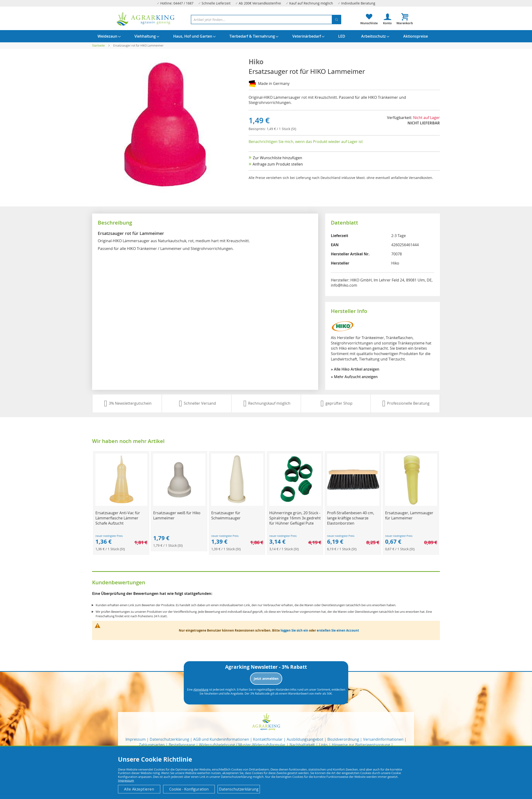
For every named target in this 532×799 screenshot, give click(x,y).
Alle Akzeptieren (139, 789)
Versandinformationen (383, 739)
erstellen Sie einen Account (338, 630)
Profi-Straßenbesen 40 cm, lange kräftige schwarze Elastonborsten (351, 518)
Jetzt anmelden (266, 678)
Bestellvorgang (182, 745)
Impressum (136, 739)
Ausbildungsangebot (305, 739)
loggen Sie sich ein (294, 630)
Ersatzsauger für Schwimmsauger (226, 515)
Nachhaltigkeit (302, 745)
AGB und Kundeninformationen (221, 739)
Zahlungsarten (152, 745)
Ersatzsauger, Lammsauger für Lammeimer (409, 515)
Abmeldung (201, 689)
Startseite (98, 45)
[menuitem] (107, 36)
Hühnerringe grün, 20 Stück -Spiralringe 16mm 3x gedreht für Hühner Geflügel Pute (295, 518)
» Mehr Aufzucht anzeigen (354, 377)
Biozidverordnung (343, 739)
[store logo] (146, 19)
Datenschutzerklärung (169, 739)
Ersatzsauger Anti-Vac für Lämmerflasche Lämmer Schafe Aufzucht (118, 518)
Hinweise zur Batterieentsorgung (361, 745)
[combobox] (266, 20)
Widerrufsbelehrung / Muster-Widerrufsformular (242, 745)
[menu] (266, 36)
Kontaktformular (268, 739)
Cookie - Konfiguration (189, 789)
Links (323, 745)
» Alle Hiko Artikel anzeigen (355, 369)
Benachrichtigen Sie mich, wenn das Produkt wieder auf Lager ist (306, 142)
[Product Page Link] (121, 504)
